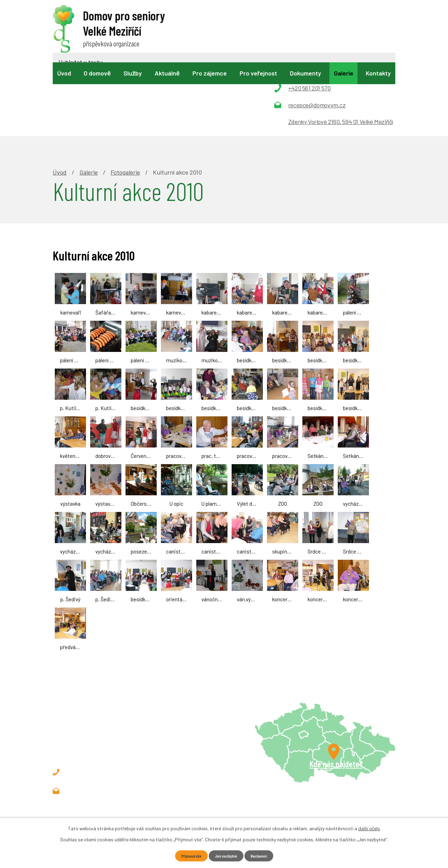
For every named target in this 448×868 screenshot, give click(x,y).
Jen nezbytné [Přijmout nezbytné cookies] (226, 855)
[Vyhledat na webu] (220, 26)
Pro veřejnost (258, 73)
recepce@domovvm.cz (108, 716)
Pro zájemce (210, 73)
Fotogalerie (125, 98)
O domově (97, 73)
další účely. (369, 827)
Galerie (344, 73)
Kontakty (378, 73)
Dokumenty (305, 73)
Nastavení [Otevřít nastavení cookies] (262, 855)
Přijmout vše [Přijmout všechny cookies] (188, 855)
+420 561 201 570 (100, 698)
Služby (133, 73)
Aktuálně (167, 73)
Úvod (64, 73)
